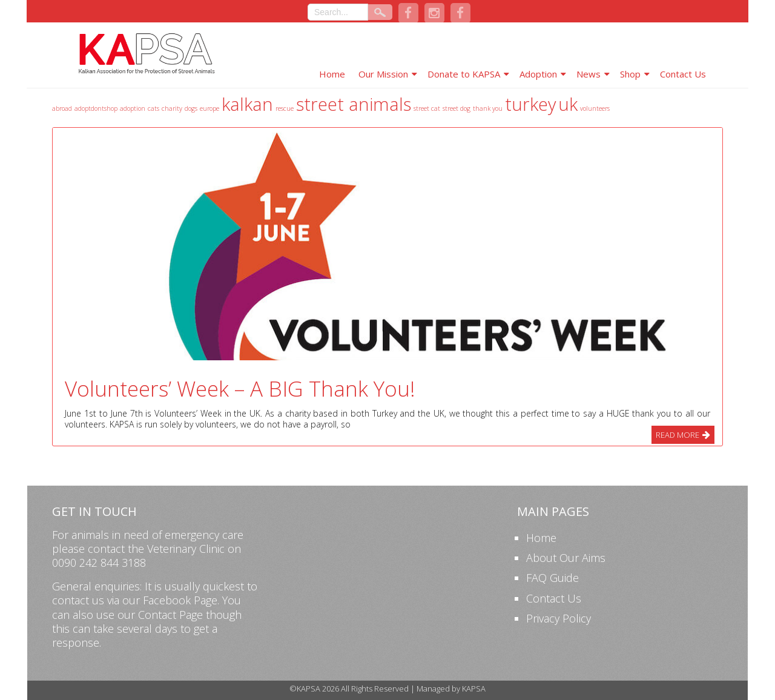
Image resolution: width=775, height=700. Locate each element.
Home (332, 74)
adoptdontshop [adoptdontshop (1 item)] (96, 108)
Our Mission (383, 74)
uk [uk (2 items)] (568, 104)
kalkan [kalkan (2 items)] (247, 104)
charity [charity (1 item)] (172, 108)
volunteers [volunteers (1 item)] (595, 108)
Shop (630, 74)
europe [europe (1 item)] (209, 108)
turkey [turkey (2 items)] (530, 104)
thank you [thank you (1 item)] (488, 108)
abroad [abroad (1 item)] (62, 108)
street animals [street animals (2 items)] (354, 104)
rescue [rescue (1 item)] (285, 108)
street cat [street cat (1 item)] (427, 108)
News (589, 74)
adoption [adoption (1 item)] (133, 108)
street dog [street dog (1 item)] (457, 108)
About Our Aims (566, 558)
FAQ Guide (552, 578)
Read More (678, 435)
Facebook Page (180, 600)
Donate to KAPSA (464, 74)
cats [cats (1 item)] (153, 108)
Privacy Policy (559, 618)
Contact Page (170, 615)
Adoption (538, 74)
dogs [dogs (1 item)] (191, 108)
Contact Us (683, 74)
